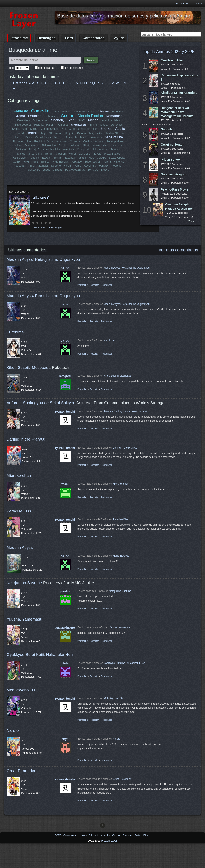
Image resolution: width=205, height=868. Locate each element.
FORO (59, 835)
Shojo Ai (69, 133)
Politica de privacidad (100, 835)
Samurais (71, 137)
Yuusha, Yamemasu (24, 619)
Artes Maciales (52, 149)
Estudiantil (36, 116)
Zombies (93, 170)
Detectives (24, 120)
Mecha (93, 120)
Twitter (138, 835)
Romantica (114, 116)
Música (28, 137)
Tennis (58, 158)
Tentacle (21, 149)
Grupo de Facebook (123, 835)
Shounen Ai (35, 154)
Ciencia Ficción (90, 116)
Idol (29, 141)
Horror (72, 154)
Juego (47, 170)
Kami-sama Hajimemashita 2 (179, 77)
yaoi (25, 129)
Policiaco (76, 162)
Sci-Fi (82, 120)
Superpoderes (23, 125)
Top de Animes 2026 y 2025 (169, 52)
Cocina (87, 141)
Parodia (82, 133)
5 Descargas (56, 228)
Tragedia (34, 158)
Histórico (119, 162)
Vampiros (63, 125)
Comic (17, 162)
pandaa (65, 591)
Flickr (146, 835)
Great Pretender (21, 771)
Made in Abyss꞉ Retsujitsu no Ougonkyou (43, 259)
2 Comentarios (38, 228)
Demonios (116, 125)
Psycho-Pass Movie (175, 189)
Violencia (97, 137)
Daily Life (85, 154)
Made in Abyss (20, 547)
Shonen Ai (55, 133)
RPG (26, 162)
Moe (91, 158)
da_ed (65, 268)
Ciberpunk (83, 149)
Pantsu (82, 158)
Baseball (69, 158)
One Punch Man (172, 60)
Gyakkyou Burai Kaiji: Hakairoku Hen (40, 654)
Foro (69, 38)
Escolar (46, 158)
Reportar (94, 285)
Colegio (101, 158)
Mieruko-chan (19, 476)
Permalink (83, 285)
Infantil (93, 125)
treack (65, 484)
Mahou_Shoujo (49, 129)
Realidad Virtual (44, 141)
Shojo (43, 133)
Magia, (84, 137)
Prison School (171, 160)
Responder (106, 285)
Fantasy (104, 166)
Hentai (32, 133)
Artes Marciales (110, 120)
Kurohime (15, 332)
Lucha (92, 112)
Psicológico (49, 145)
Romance (118, 112)
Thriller (31, 166)
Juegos (20, 166)
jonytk (65, 739)
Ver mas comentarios (178, 250)
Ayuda (119, 38)
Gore (72, 129)
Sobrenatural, (100, 149)
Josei (17, 137)
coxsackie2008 (65, 628)
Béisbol (46, 162)
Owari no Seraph (173, 144)
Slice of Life (114, 137)
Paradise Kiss (19, 511)
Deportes (80, 112)
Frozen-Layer (109, 841)
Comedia (40, 111)
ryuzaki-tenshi (65, 412)
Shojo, (16, 129)
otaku (96, 145)
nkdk (65, 663)
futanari (99, 141)
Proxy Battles (112, 154)
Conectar (197, 3)
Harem (50, 125)
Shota (87, 145)
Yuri (64, 129)
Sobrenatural (40, 120)
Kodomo (116, 166)
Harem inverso (72, 166)
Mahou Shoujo (115, 133)
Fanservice (19, 158)
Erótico (105, 170)
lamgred (65, 376)
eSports (58, 170)
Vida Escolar (61, 162)
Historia (39, 125)
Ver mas (193, 221)
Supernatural (92, 162)
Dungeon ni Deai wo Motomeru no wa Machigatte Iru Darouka (177, 112)
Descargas (46, 38)
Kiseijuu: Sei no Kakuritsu (179, 93)
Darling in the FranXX (26, 439)
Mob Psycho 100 (22, 690)
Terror (56, 112)
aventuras (79, 124)
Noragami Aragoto (174, 174)
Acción (68, 116)
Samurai (43, 166)
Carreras (75, 141)
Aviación (75, 145)
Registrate (182, 3)
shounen (60, 154)
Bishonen (19, 141)
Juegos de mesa (88, 129)
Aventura (118, 145)
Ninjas (106, 145)
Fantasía (21, 111)
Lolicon (18, 145)
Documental (32, 145)
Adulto (120, 129)
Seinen (104, 111)
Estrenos (20, 83)
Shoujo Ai (34, 149)
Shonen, (58, 120)
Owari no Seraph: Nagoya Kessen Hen (179, 206)
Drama (20, 116)
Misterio (67, 112)
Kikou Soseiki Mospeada (29, 367)
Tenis (35, 162)
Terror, (49, 154)
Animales (62, 141)
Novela (97, 154)
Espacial (19, 133)
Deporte (56, 166)
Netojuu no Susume (24, 583)
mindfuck (69, 149)
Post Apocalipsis (75, 170)
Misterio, (116, 149)
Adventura (90, 166)
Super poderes (115, 141)
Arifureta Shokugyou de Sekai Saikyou (41, 403)
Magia (104, 125)
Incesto (59, 137)
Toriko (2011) (40, 198)
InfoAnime (19, 38)
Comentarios (94, 38)
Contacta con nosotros (75, 835)
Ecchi (71, 120)
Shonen (106, 129)
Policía (107, 162)
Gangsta (167, 129)
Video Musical (43, 137)
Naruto (13, 730)
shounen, (53, 116)
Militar (34, 129)
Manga (21, 154)
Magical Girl (96, 133)
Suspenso (34, 170)
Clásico (63, 145)
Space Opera (117, 158)
